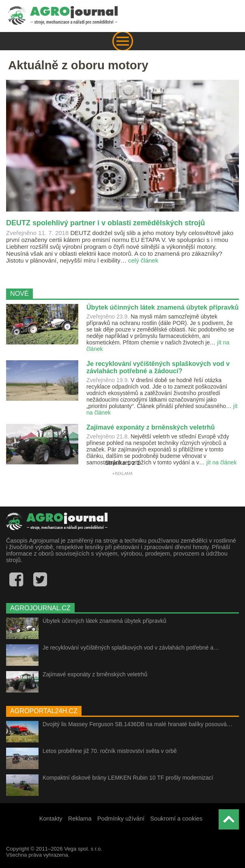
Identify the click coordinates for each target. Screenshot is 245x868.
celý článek (143, 260)
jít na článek (222, 462)
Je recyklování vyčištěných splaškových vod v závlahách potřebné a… (131, 648)
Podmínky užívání (121, 819)
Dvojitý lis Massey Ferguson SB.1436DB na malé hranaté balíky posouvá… (138, 724)
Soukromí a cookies (176, 819)
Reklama (80, 819)
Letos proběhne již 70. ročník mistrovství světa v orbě (110, 751)
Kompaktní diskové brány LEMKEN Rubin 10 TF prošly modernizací (128, 778)
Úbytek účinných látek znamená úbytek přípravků (104, 621)
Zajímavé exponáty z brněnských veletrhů (95, 674)
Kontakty (51, 819)
